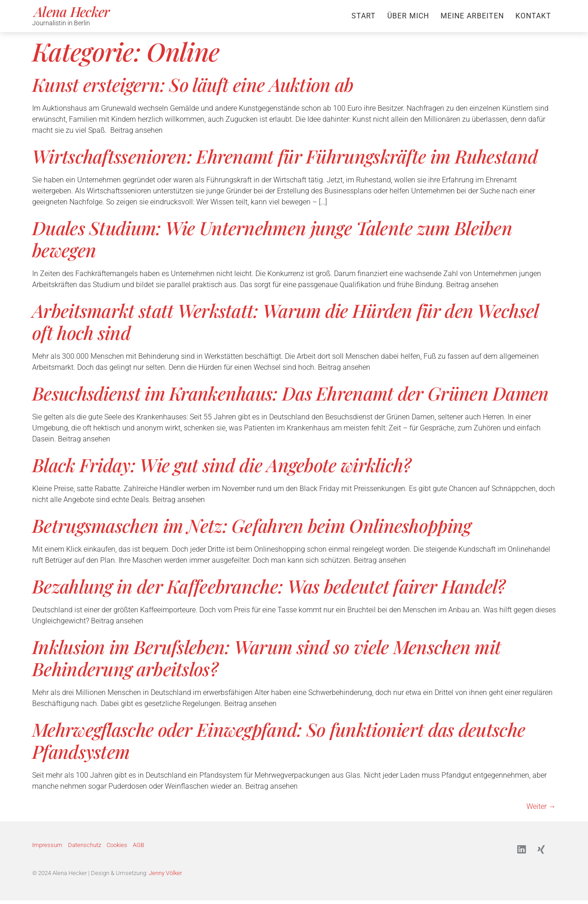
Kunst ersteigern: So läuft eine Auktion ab (193, 84)
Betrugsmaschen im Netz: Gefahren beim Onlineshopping (252, 525)
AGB (139, 846)
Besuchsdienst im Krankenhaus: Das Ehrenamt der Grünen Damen (291, 393)
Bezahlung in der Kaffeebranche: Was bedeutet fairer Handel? (269, 586)
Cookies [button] (117, 846)
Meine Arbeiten (472, 16)
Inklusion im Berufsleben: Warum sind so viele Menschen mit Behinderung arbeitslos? (266, 658)
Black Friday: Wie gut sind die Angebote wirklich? (222, 465)
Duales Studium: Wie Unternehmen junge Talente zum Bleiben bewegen (272, 239)
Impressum (47, 846)
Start (364, 16)
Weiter (541, 806)
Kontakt (533, 16)
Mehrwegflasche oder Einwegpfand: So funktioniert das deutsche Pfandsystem (279, 740)
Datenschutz (85, 846)
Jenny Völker (165, 876)
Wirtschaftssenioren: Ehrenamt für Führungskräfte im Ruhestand (285, 156)
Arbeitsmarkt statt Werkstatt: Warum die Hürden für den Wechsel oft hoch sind (285, 321)
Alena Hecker (72, 11)
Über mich (408, 16)
